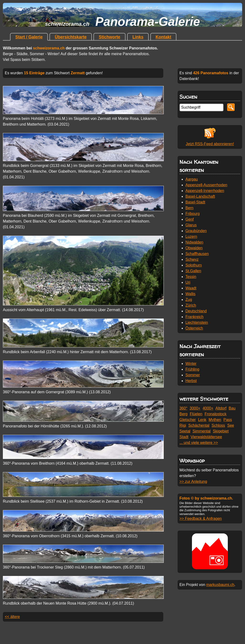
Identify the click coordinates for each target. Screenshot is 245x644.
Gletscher (188, 420)
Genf (190, 219)
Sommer (193, 375)
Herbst (191, 381)
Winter (191, 364)
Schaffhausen (197, 254)
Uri (188, 282)
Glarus (191, 225)
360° (183, 408)
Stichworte (109, 37)
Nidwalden (194, 242)
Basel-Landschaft (200, 196)
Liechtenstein (197, 322)
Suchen (188, 97)
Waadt (191, 288)
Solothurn (194, 265)
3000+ (195, 408)
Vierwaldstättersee (206, 437)
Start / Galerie (29, 37)
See (231, 425)
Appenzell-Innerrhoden (205, 191)
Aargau (192, 179)
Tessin (191, 277)
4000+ (208, 408)
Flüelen (196, 414)
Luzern (191, 237)
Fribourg (193, 214)
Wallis (191, 294)
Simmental (202, 431)
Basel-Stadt (195, 202)
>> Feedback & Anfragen (201, 519)
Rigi (183, 425)
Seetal (185, 431)
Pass (228, 420)
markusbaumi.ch (220, 585)
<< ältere (12, 617)
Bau (232, 408)
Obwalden (194, 248)
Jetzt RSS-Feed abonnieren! (210, 144)
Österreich (194, 328)
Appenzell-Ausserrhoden (206, 185)
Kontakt (163, 37)
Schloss (218, 425)
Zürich (191, 305)
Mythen (215, 420)
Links (138, 37)
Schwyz (192, 259)
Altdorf (221, 408)
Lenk (202, 420)
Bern (190, 208)
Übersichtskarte (71, 37)
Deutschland (196, 311)
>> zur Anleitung (193, 482)
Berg (184, 414)
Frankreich (195, 317)
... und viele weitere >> (199, 443)
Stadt (184, 437)
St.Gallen (193, 271)
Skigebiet (221, 431)
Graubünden (196, 231)
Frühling (192, 369)
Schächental (199, 425)
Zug (189, 300)
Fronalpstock (216, 414)
